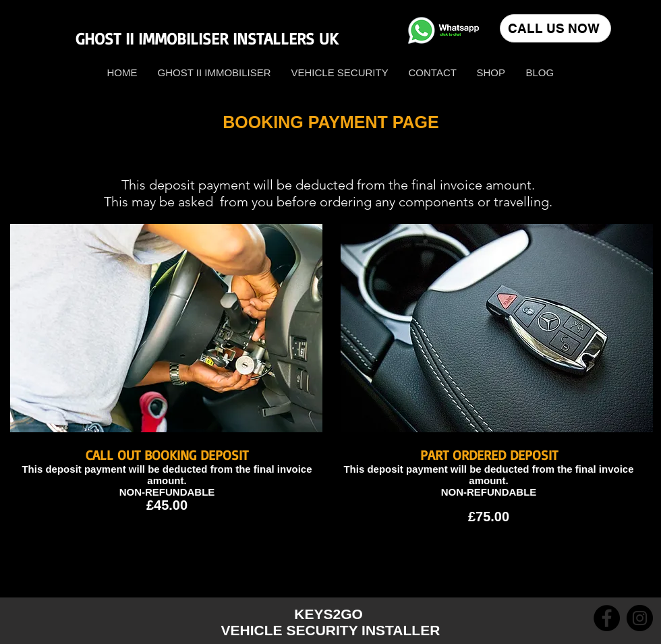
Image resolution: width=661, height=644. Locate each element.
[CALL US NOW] (555, 28)
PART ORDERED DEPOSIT (489, 455)
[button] (491, 72)
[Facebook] (607, 618)
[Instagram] (640, 618)
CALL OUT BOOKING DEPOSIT (167, 455)
